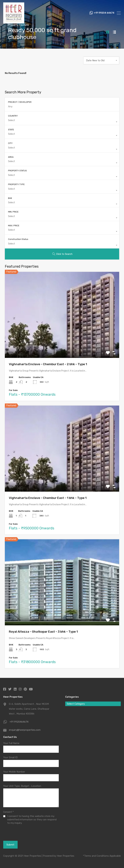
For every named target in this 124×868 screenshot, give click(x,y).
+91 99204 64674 (104, 13)
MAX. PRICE (14, 226)
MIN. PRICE (13, 212)
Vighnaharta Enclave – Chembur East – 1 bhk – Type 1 (48, 498)
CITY (10, 143)
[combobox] (101, 60)
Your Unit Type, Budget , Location (22, 786)
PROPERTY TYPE (16, 184)
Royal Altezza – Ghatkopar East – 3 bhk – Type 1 (43, 632)
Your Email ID (10, 757)
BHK (10, 198)
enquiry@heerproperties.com (25, 730)
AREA (11, 157)
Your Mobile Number (14, 772)
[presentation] (21, 833)
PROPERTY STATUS (17, 171)
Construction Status (18, 239)
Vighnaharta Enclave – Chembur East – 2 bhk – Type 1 (48, 364)
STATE (11, 130)
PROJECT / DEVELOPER (20, 102)
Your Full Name (11, 743)
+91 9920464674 (19, 722)
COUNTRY (13, 116)
